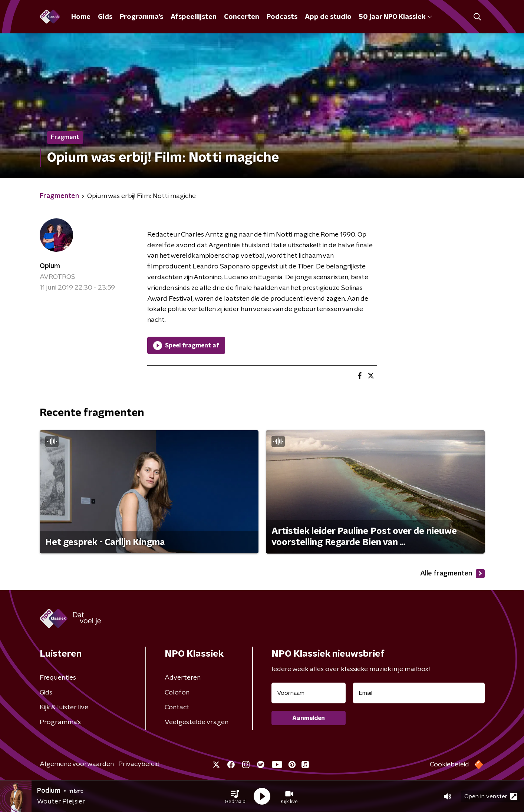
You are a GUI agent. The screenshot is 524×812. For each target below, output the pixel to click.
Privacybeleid (139, 764)
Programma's (141, 17)
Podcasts (282, 17)
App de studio (328, 17)
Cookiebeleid (449, 765)
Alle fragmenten (452, 574)
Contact (177, 707)
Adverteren (183, 678)
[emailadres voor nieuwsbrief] (419, 693)
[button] (235, 796)
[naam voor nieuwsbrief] (309, 693)
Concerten (242, 17)
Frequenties (58, 678)
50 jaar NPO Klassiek (396, 17)
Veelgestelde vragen (197, 722)
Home (81, 17)
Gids (105, 17)
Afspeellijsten (194, 17)
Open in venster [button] (491, 796)
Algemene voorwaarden (77, 764)
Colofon (177, 693)
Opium (50, 266)
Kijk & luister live (64, 707)
